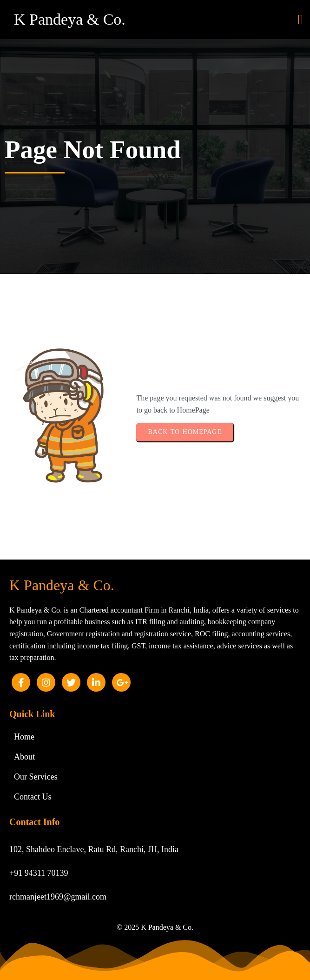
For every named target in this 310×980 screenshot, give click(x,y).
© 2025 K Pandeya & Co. (155, 927)
